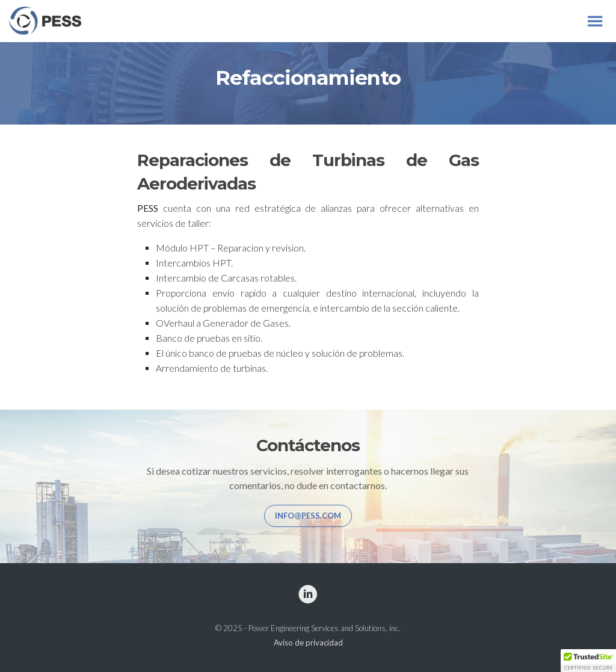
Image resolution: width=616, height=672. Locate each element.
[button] (588, 661)
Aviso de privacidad (308, 643)
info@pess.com (308, 516)
